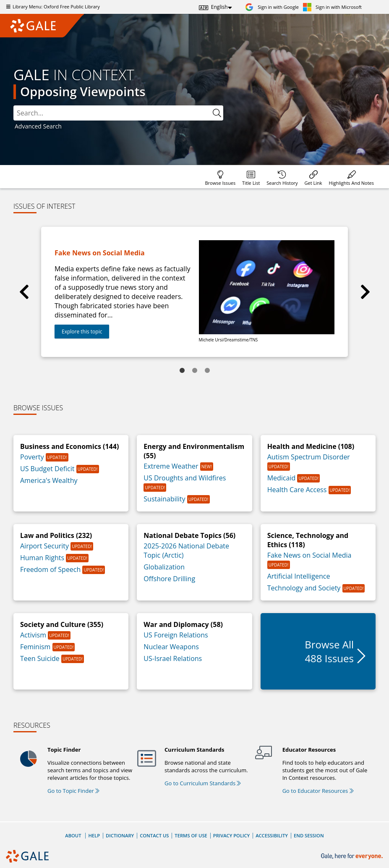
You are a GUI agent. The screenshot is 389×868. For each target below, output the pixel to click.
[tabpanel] (194, 292)
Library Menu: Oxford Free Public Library (52, 7)
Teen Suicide (41, 658)
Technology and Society (305, 588)
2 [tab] (195, 371)
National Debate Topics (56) (189, 535)
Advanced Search (38, 126)
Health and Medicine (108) (311, 446)
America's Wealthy (49, 480)
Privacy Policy (231, 835)
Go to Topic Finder (73, 791)
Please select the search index (14, 106)
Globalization (164, 567)
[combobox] (112, 113)
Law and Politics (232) (56, 535)
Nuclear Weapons (171, 647)
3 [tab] (207, 371)
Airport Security (45, 546)
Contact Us (154, 835)
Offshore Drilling (169, 579)
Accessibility (272, 835)
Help (94, 835)
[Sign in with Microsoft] (332, 7)
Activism (34, 635)
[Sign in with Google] (272, 7)
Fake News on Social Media (309, 555)
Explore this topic (82, 332)
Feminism (36, 647)
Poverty (33, 457)
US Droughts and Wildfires (185, 478)
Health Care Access (298, 490)
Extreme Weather (172, 466)
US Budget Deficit (48, 469)
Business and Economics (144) (69, 446)
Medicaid (282, 478)
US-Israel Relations (173, 658)
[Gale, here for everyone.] (353, 856)
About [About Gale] (73, 835)
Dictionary (120, 835)
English (219, 7)
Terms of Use (191, 835)
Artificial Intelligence (299, 576)
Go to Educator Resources (318, 791)
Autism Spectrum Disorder (309, 457)
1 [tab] (182, 371)
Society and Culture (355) (62, 624)
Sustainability (165, 499)
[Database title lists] (251, 177)
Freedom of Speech (51, 569)
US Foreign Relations (176, 635)
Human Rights (43, 558)
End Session (309, 835)
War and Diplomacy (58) (183, 624)
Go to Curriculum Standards (203, 783)
